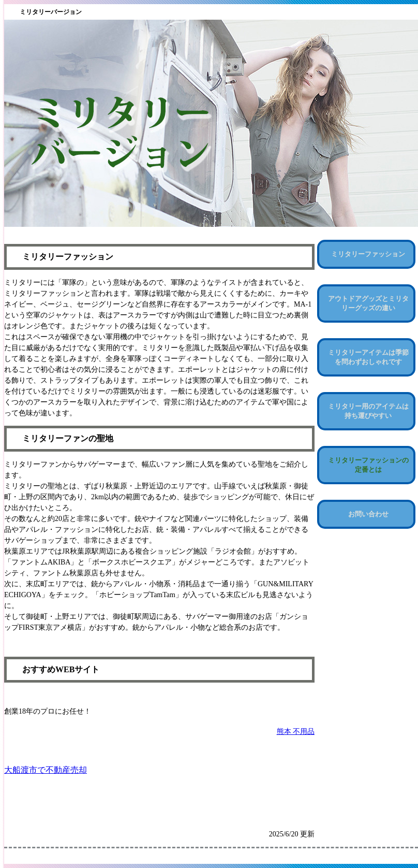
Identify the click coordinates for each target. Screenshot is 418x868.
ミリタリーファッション (368, 254)
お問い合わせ (368, 514)
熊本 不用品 (296, 732)
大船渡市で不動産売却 (46, 770)
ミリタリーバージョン (51, 12)
